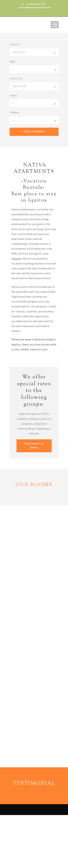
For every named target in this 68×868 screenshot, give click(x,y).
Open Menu (55, 25)
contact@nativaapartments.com (33, 840)
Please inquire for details (34, 445)
